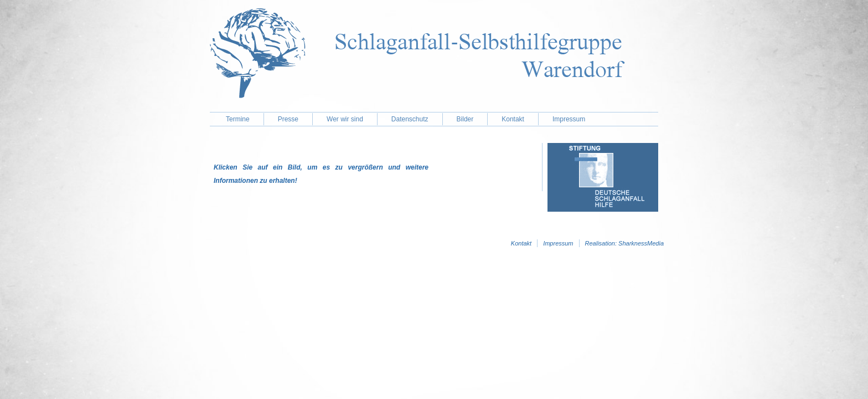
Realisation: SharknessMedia (624, 243)
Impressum (569, 119)
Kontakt (513, 119)
